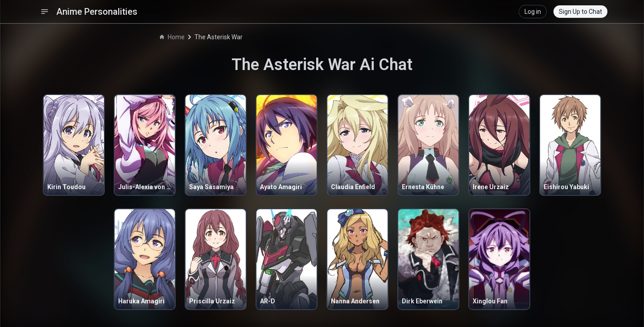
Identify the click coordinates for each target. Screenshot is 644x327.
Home (172, 37)
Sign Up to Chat (580, 12)
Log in (533, 12)
